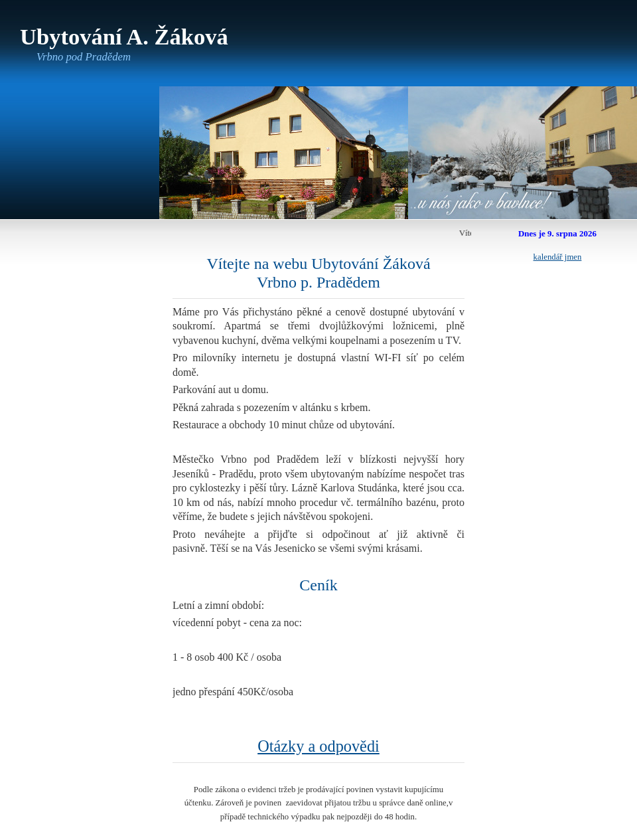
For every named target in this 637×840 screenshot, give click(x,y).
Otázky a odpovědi (318, 746)
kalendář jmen (558, 257)
